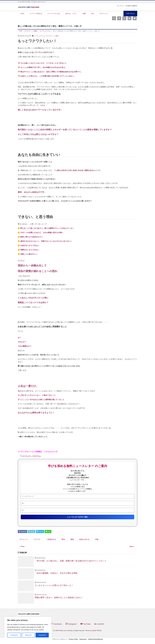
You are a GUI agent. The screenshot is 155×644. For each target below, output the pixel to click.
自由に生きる (84, 540)
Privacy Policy (73, 641)
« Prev (22, 547)
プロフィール (103, 14)
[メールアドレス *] (77, 496)
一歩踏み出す (51, 540)
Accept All (42, 635)
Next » (132, 547)
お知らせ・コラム (71, 14)
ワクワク (37, 540)
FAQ (93, 14)
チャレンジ (24, 540)
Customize (14, 635)
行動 (97, 540)
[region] (28, 628)
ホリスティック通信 (52, 36)
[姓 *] (77, 503)
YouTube (86, 626)
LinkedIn (99, 626)
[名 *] (77, 510)
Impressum (83, 641)
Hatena (43, 532)
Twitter (34, 532)
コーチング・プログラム (31, 456)
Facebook (23, 532)
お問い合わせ (130, 14)
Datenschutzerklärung (95, 641)
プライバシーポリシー (60, 641)
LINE (52, 532)
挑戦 (72, 540)
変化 (63, 540)
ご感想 (84, 14)
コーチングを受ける (36, 14)
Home (22, 14)
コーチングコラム (40, 36)
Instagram (71, 626)
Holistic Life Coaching (66, 632)
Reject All (28, 635)
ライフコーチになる (54, 14)
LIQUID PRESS (97, 632)
